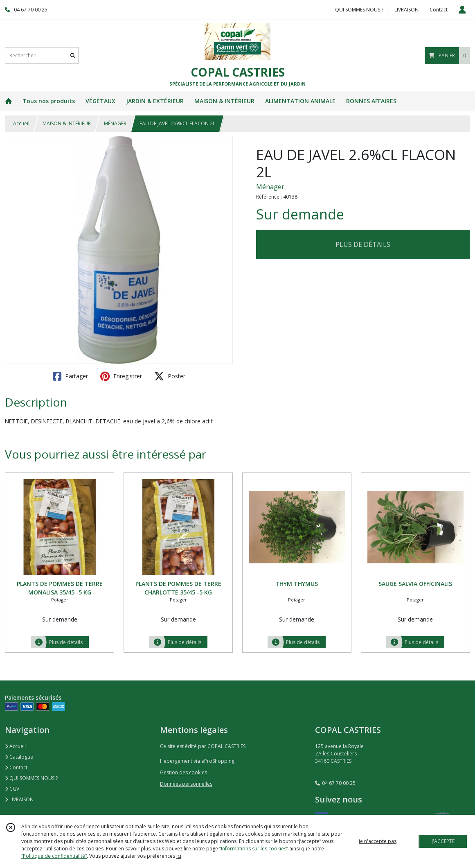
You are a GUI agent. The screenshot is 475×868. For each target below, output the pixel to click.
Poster (170, 376)
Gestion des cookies (183, 772)
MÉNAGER (115, 123)
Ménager (270, 187)
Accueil (21, 123)
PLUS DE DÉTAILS (363, 244)
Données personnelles (186, 784)
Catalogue (19, 757)
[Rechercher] (73, 55)
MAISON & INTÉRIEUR (67, 123)
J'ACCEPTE (443, 841)
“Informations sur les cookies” (254, 849)
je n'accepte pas (378, 841)
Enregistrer (121, 376)
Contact (439, 10)
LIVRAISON (19, 799)
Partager (70, 376)
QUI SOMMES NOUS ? (31, 778)
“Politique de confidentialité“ (54, 856)
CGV (12, 789)
